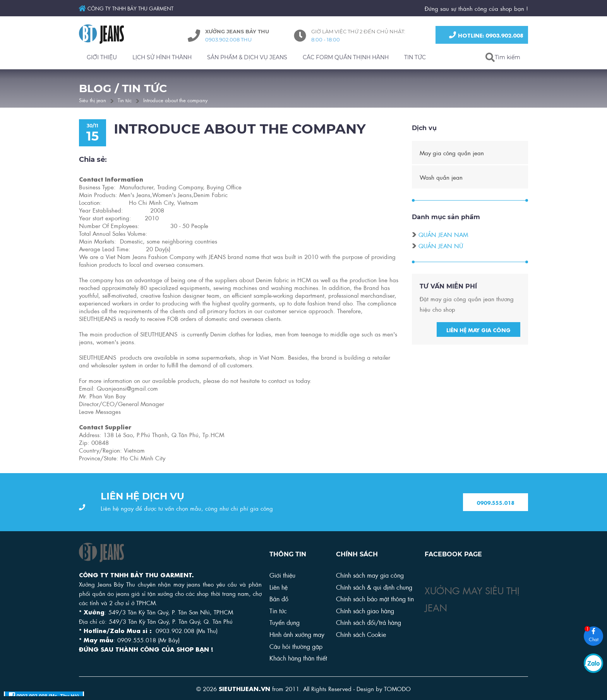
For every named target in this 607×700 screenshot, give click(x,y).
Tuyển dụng (285, 622)
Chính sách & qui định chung (374, 587)
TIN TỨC (415, 57)
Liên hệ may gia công (478, 331)
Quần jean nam (443, 235)
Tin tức (125, 100)
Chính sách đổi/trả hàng (369, 622)
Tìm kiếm (508, 57)
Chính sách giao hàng (365, 610)
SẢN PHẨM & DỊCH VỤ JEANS (247, 57)
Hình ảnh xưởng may (297, 634)
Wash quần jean (441, 178)
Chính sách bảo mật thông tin (375, 598)
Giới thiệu (282, 575)
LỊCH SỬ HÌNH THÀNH (162, 57)
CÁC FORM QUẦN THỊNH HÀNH (346, 57)
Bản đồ (279, 598)
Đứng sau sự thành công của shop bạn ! (476, 8)
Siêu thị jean (93, 100)
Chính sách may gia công (370, 575)
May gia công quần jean (452, 154)
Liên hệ (279, 587)
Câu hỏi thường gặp (296, 646)
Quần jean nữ (441, 247)
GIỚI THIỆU (102, 57)
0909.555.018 (496, 503)
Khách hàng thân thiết (298, 658)
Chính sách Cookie (361, 634)
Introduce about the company (175, 100)
